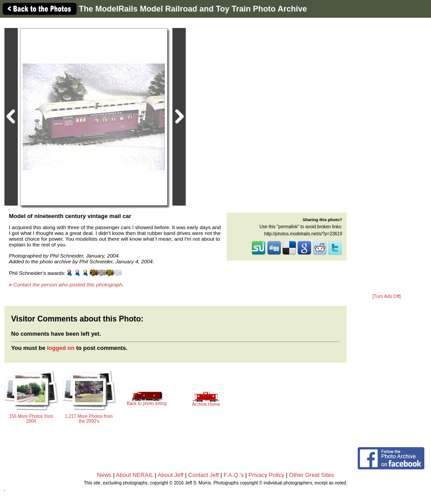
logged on (61, 348)
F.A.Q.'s (233, 475)
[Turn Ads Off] (387, 296)
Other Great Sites (312, 475)
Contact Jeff (204, 475)
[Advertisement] (387, 156)
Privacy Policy (266, 475)
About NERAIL (135, 475)
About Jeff (171, 475)
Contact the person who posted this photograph (68, 284)
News (104, 475)
